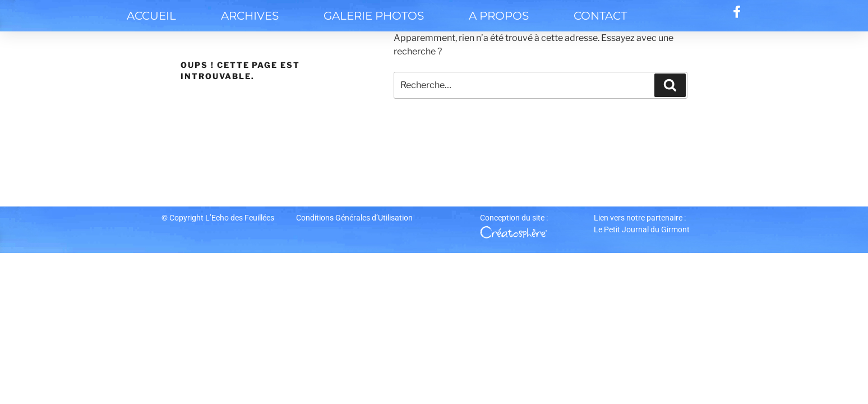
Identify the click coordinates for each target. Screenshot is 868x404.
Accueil (151, 16)
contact (600, 16)
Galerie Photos (374, 16)
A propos (499, 16)
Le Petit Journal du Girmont (642, 229)
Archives (250, 16)
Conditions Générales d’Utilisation (354, 218)
